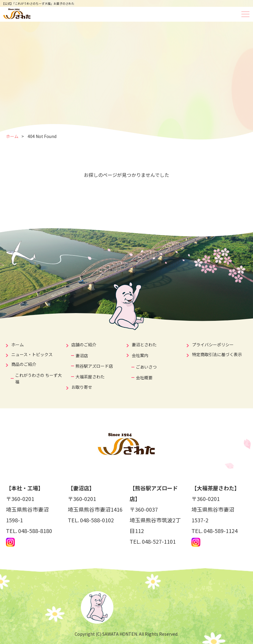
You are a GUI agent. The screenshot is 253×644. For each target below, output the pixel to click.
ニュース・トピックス (32, 354)
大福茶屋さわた (90, 377)
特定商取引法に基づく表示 (217, 354)
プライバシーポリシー (213, 345)
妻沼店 (82, 356)
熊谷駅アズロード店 (94, 366)
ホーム (12, 136)
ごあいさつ (146, 367)
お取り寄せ (82, 387)
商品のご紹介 (24, 364)
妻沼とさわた (144, 345)
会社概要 (144, 377)
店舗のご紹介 (84, 345)
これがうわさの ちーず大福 (38, 378)
